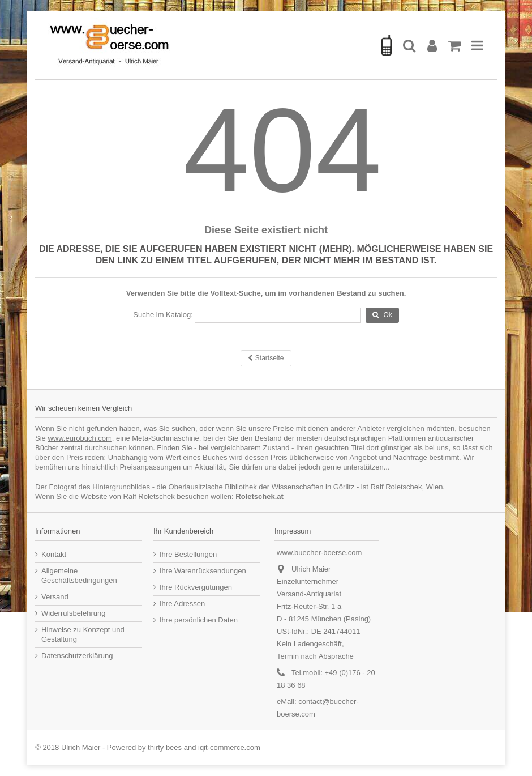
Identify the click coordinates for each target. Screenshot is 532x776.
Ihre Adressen (182, 604)
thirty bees (165, 747)
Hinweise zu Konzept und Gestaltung (83, 634)
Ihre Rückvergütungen (196, 587)
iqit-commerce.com (229, 747)
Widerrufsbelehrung (73, 613)
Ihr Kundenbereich (183, 531)
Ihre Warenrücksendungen (203, 571)
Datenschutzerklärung (77, 656)
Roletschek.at (259, 496)
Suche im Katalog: (163, 315)
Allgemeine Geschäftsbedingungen (79, 575)
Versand (55, 597)
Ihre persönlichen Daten (199, 620)
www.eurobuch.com (80, 438)
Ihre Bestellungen (188, 554)
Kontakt (54, 554)
